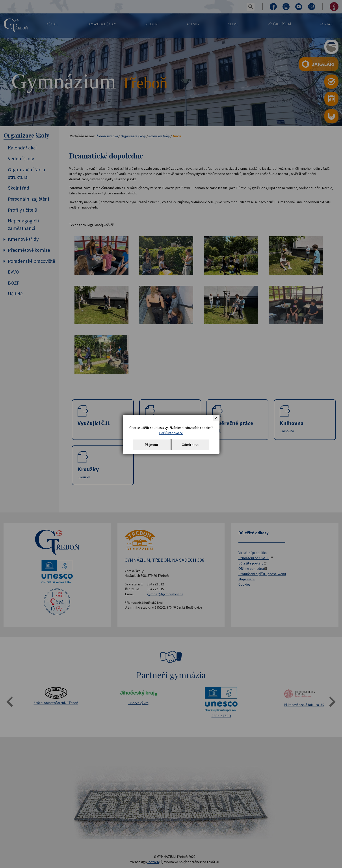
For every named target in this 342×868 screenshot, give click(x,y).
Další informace (171, 433)
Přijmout (152, 445)
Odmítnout (190, 445)
